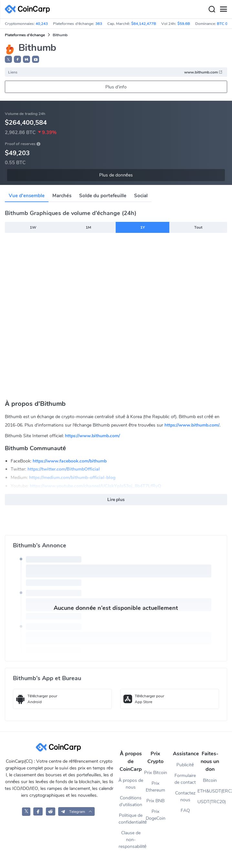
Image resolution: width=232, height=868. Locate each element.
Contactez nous (185, 796)
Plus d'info (116, 87)
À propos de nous (131, 784)
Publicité (185, 765)
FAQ (185, 811)
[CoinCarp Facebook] (38, 811)
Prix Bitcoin (156, 773)
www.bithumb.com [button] (203, 72)
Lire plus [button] (116, 500)
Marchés (62, 196)
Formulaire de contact (185, 779)
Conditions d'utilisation (131, 801)
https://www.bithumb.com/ (192, 425)
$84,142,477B (144, 24)
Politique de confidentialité (131, 819)
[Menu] (223, 9)
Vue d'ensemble (27, 196)
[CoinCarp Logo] (29, 9)
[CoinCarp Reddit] (51, 811)
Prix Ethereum (155, 787)
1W (33, 227)
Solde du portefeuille (103, 196)
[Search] (212, 9)
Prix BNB (155, 801)
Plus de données (116, 175)
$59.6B (184, 24)
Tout (198, 227)
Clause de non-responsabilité (131, 840)
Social (141, 196)
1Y (142, 227)
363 (99, 24)
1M (88, 227)
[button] (17, 59)
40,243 (42, 24)
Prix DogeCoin (156, 815)
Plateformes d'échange (25, 35)
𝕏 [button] (8, 60)
